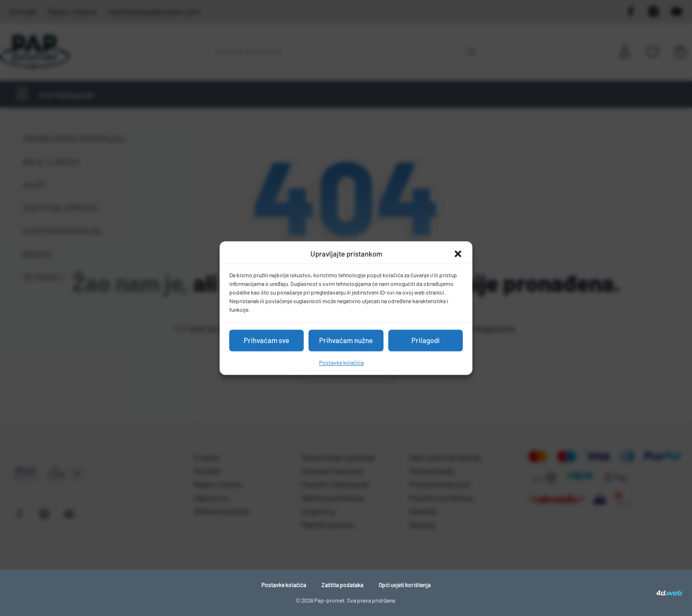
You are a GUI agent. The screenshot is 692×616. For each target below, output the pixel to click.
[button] (458, 254)
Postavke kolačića (341, 362)
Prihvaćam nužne (346, 340)
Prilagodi (426, 340)
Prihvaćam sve (266, 340)
